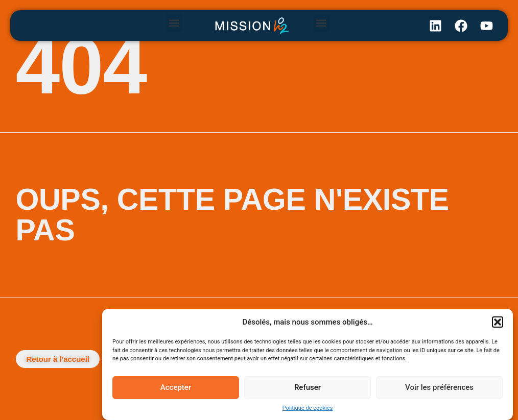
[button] (498, 322)
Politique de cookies (308, 408)
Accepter (176, 387)
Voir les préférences (439, 387)
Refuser (308, 387)
